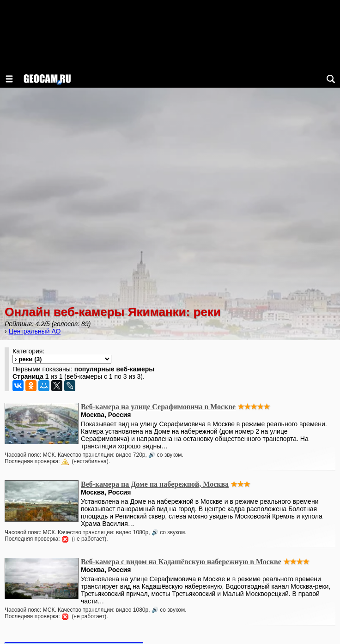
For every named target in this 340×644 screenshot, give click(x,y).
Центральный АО (35, 331)
